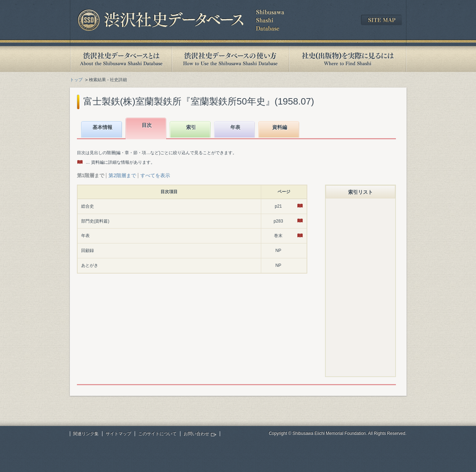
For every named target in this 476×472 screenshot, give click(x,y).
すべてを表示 (155, 175)
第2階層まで (122, 175)
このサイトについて (157, 434)
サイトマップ (118, 434)
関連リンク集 (86, 434)
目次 (147, 125)
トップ (76, 80)
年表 (235, 127)
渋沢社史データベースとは (121, 59)
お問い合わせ (196, 434)
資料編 (280, 127)
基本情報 (102, 127)
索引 (191, 127)
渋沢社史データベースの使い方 (230, 59)
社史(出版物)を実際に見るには (348, 59)
